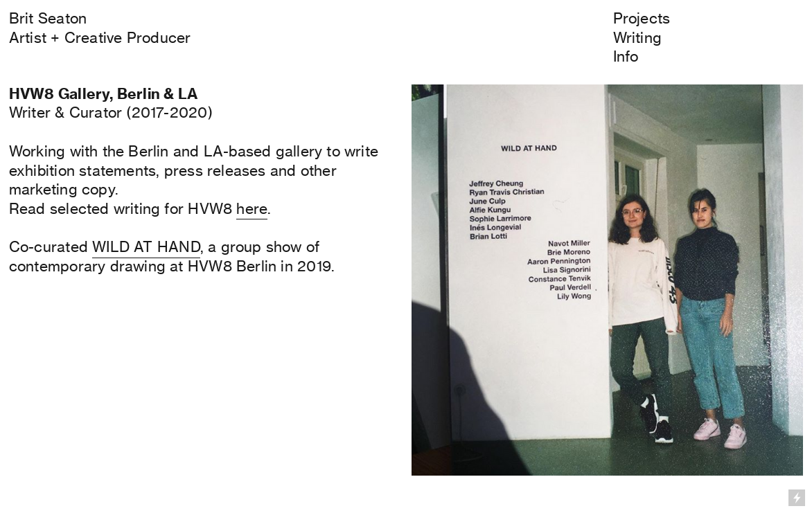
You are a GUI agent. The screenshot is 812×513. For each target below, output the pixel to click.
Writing (638, 37)
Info (626, 56)
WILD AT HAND (146, 246)
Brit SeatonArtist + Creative (66, 28)
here (252, 208)
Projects (642, 18)
